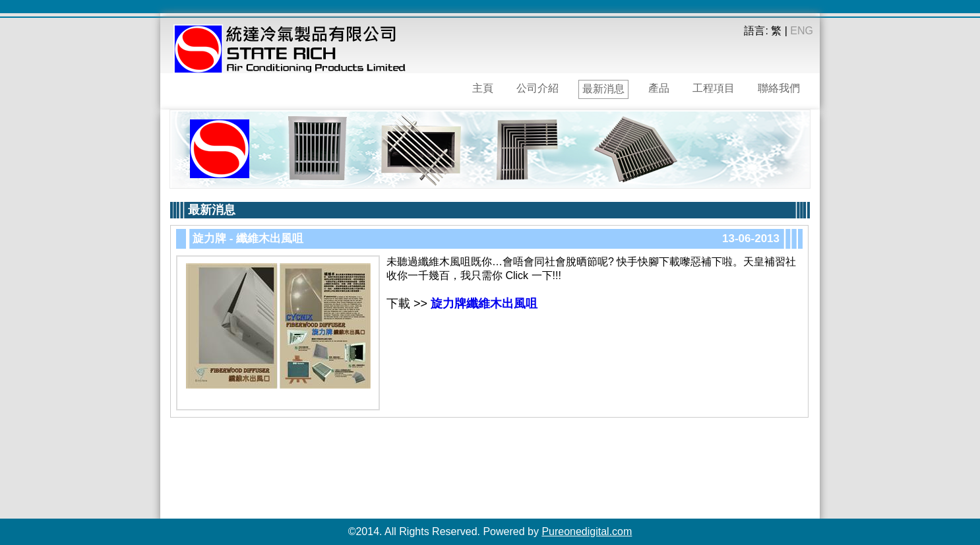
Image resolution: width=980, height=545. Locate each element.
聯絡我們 (779, 88)
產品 (659, 88)
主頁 (483, 88)
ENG (802, 31)
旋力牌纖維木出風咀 (484, 304)
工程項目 (714, 88)
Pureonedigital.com (587, 531)
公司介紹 (537, 88)
